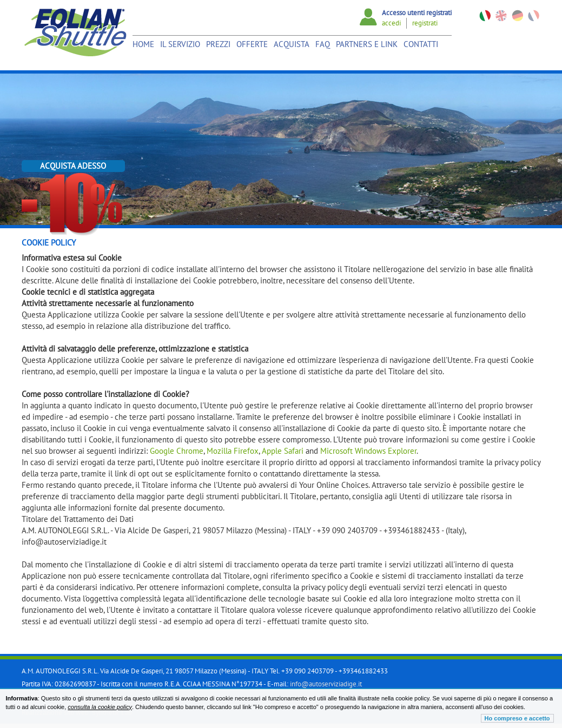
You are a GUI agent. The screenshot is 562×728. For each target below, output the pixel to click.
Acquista (292, 44)
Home (143, 44)
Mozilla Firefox (233, 451)
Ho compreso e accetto (517, 718)
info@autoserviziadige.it (326, 684)
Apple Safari (283, 451)
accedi (391, 23)
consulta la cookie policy (100, 707)
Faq (323, 44)
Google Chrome (177, 451)
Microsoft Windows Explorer (368, 451)
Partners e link (367, 44)
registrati (425, 23)
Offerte (252, 44)
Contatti (421, 44)
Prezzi (218, 44)
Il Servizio (180, 44)
